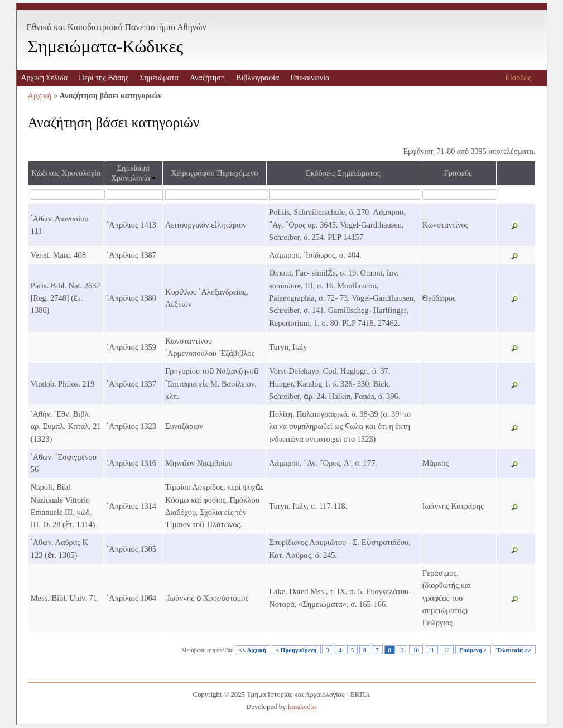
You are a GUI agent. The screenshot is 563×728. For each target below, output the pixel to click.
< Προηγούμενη (296, 650)
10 (416, 650)
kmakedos (302, 707)
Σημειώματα (159, 78)
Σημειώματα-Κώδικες (106, 46)
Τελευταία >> (514, 650)
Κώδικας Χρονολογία (66, 173)
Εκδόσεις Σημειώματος (343, 173)
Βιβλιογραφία (258, 78)
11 (432, 650)
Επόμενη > (473, 650)
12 (447, 650)
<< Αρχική (252, 650)
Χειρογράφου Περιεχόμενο (214, 173)
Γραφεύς (458, 173)
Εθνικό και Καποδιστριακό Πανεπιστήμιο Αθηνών (117, 27)
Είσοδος (518, 78)
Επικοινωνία (310, 78)
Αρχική (40, 95)
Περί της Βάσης (104, 78)
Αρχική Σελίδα (44, 78)
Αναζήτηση (207, 78)
